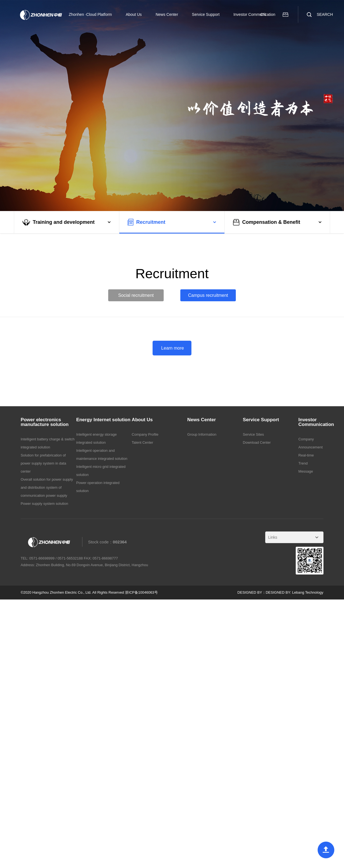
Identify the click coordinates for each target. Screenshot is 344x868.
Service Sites (253, 434)
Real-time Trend (306, 459)
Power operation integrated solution (98, 487)
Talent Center (142, 442)
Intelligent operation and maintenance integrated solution (102, 455)
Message (306, 471)
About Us (134, 14)
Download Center (257, 442)
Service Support (206, 14)
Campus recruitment (208, 295)
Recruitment (146, 222)
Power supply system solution (44, 504)
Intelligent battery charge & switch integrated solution (47, 443)
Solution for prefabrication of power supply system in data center (43, 463)
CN (263, 14)
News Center (167, 14)
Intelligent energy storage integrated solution (97, 438)
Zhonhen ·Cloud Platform (90, 14)
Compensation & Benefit (267, 222)
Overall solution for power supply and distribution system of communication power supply (47, 487)
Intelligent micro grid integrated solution (101, 471)
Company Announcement (311, 443)
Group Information (202, 434)
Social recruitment (136, 295)
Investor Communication (254, 14)
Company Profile (145, 434)
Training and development (59, 222)
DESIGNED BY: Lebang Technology (295, 592)
